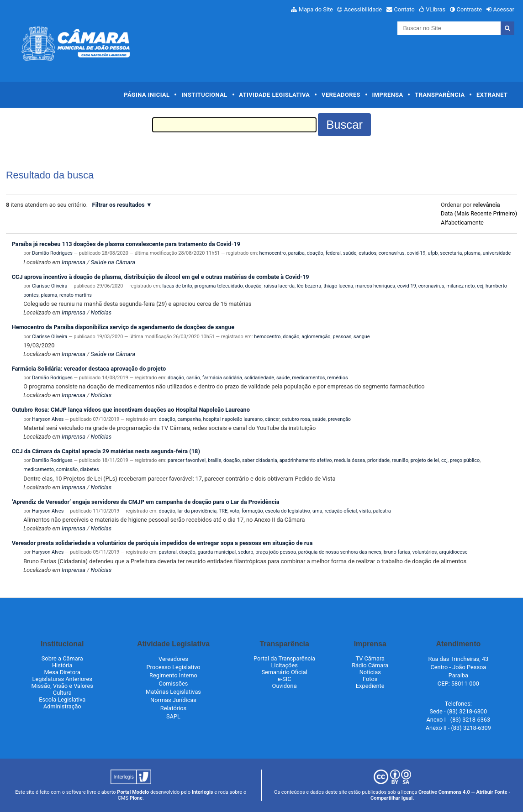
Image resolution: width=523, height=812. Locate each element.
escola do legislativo (288, 511)
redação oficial (341, 511)
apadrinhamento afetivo (306, 460)
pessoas (342, 337)
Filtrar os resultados (119, 205)
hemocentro (273, 253)
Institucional (204, 95)
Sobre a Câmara (62, 658)
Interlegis (203, 792)
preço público (465, 460)
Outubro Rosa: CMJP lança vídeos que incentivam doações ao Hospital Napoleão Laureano (131, 410)
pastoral (168, 552)
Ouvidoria (285, 686)
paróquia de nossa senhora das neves (340, 552)
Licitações (284, 665)
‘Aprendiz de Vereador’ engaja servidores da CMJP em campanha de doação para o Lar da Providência (146, 502)
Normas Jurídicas (173, 700)
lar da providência (197, 511)
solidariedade (259, 378)
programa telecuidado (219, 286)
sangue (362, 337)
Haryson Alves (48, 419)
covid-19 (416, 253)
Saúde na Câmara (113, 262)
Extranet (492, 95)
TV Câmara (370, 658)
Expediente (370, 686)
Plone (136, 798)
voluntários (425, 552)
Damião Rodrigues (52, 253)
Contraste (470, 9)
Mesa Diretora (62, 672)
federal (333, 253)
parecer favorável (187, 460)
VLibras (436, 9)
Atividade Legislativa (274, 95)
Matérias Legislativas (173, 692)
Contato (404, 9)
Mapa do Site (316, 9)
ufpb (433, 253)
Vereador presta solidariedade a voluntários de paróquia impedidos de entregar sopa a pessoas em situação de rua (162, 543)
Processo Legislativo (173, 667)
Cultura (62, 693)
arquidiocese (453, 552)
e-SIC (285, 679)
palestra (382, 511)
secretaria (451, 253)
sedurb (246, 552)
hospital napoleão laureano (233, 419)
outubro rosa (296, 419)
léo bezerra (309, 286)
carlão (193, 378)
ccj (480, 286)
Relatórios (173, 708)
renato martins (76, 295)
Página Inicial (147, 95)
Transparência (440, 95)
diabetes (90, 469)
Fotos (370, 679)
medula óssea (349, 460)
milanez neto (460, 286)
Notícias (101, 312)
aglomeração (316, 337)
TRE (223, 511)
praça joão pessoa (276, 552)
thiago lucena (338, 286)
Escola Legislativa (62, 699)
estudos (367, 253)
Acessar (503, 9)
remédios (337, 378)
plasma (472, 253)
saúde (350, 253)
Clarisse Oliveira (50, 286)
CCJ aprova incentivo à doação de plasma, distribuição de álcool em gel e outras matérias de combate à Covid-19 (161, 277)
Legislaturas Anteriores (62, 679)
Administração (62, 706)
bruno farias (397, 552)
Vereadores (341, 95)
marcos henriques (375, 286)
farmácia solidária (222, 378)
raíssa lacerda (279, 286)
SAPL (173, 716)
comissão (67, 469)
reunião (400, 460)
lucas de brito (177, 286)
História (62, 665)
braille (214, 460)
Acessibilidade (363, 9)
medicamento (39, 469)
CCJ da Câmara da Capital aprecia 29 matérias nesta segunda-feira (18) (106, 451)
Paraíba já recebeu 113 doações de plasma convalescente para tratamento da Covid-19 (126, 244)
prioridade (378, 460)
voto (235, 511)
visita (365, 511)
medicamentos (308, 378)
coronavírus (392, 253)
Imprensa (388, 95)
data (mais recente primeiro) (479, 213)
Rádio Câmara (370, 665)
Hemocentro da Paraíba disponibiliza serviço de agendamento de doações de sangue (123, 327)
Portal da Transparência (284, 658)
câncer (272, 419)
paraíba (296, 253)
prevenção (339, 419)
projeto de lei (425, 460)
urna (317, 511)
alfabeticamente (462, 223)
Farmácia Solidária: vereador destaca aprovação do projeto (89, 369)
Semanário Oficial (284, 672)
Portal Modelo (133, 792)
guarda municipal (217, 552)
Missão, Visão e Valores (62, 686)
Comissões (174, 684)
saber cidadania (260, 460)
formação (252, 511)
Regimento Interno (173, 675)
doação (315, 253)
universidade (497, 253)
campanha (189, 419)
